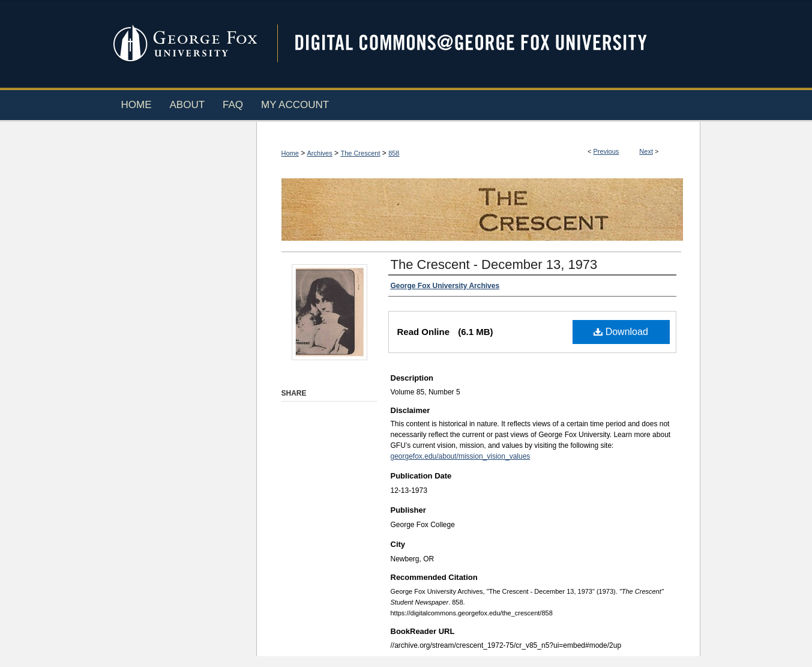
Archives (320, 153)
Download (621, 332)
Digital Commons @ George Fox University (481, 44)
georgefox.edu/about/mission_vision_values (461, 456)
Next (646, 151)
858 (394, 153)
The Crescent (360, 153)
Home (290, 153)
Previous (606, 151)
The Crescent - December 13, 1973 (494, 264)
